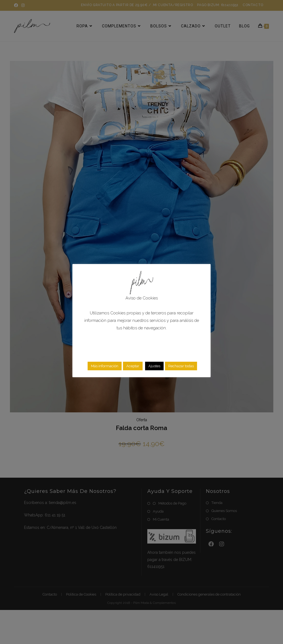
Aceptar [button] (133, 366)
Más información (105, 366)
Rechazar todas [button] (181, 366)
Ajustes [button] (154, 366)
